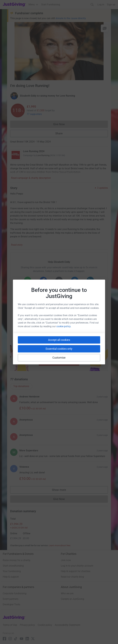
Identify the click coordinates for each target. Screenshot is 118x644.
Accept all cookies (59, 340)
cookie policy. (64, 326)
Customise (59, 358)
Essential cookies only (59, 349)
